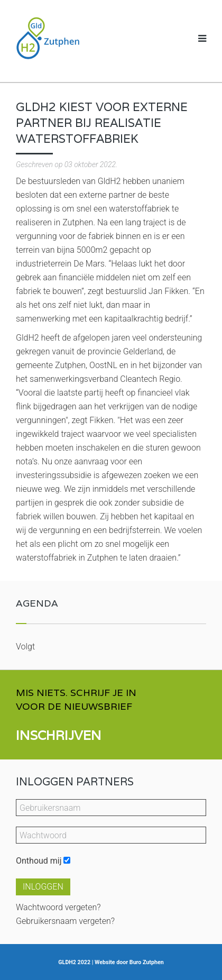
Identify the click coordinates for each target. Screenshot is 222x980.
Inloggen (43, 887)
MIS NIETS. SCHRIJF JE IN (76, 693)
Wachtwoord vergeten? (58, 907)
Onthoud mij (39, 861)
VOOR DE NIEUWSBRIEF (74, 706)
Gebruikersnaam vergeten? (65, 921)
